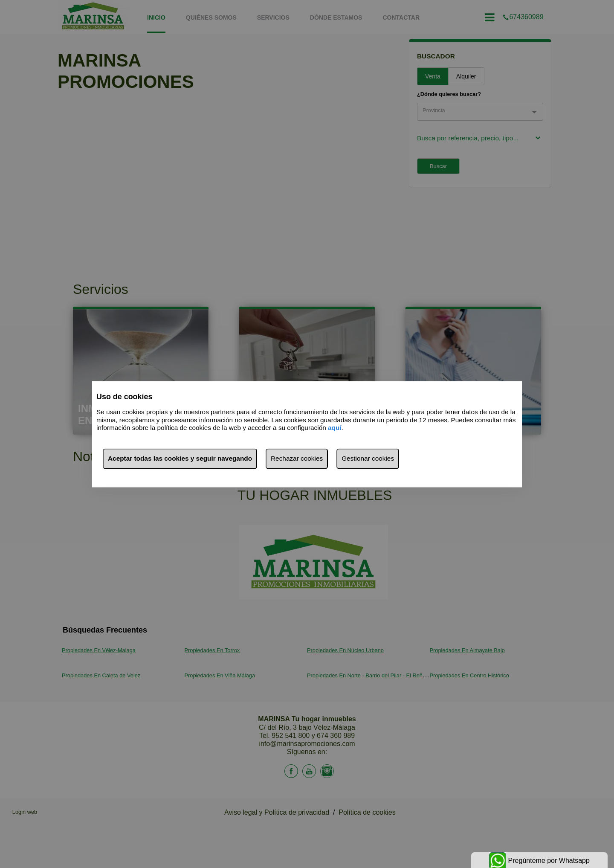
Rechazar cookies (297, 458)
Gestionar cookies (368, 458)
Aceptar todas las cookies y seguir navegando (180, 458)
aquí (335, 428)
